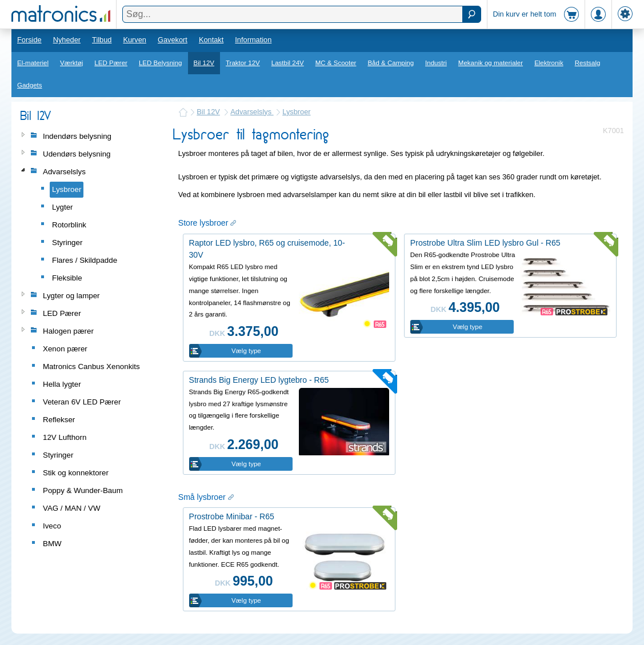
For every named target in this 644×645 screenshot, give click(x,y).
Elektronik (549, 63)
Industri (436, 63)
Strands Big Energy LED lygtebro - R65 (259, 380)
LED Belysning (161, 63)
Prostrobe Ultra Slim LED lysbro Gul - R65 (485, 243)
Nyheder (67, 40)
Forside (29, 40)
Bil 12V (204, 63)
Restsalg (588, 63)
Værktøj (71, 63)
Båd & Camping (391, 63)
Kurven (135, 40)
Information (253, 40)
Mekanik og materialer (491, 63)
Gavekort (173, 40)
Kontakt (211, 40)
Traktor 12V (243, 63)
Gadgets (30, 85)
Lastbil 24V (288, 63)
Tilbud (102, 40)
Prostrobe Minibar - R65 (232, 516)
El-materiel (33, 63)
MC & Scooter (336, 63)
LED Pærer (111, 63)
